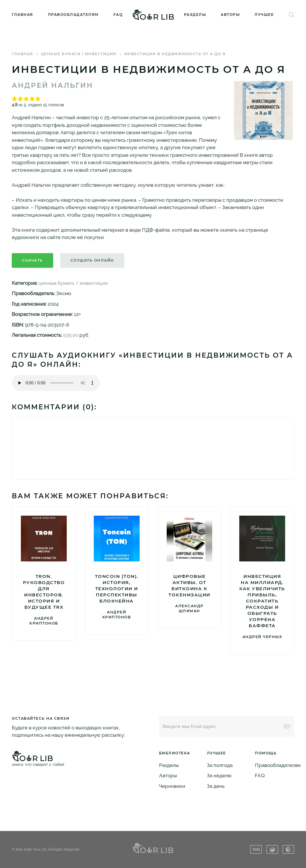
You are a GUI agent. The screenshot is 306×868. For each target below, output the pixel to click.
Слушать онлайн (92, 260)
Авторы (230, 15)
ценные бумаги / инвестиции (79, 54)
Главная (22, 15)
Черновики (172, 786)
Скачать (32, 260)
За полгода (220, 765)
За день (216, 786)
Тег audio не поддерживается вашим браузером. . (56, 383)
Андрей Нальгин (52, 85)
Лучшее (264, 15)
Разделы (195, 15)
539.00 (71, 335)
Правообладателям (73, 15)
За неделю (219, 776)
